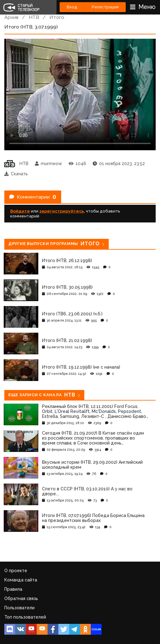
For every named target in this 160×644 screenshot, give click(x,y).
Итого (57, 17)
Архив (11, 17)
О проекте (16, 571)
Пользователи (19, 608)
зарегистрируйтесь (62, 211)
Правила (13, 589)
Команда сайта (21, 580)
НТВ (34, 17)
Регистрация (105, 7)
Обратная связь (21, 598)
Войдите (20, 211)
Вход (72, 7)
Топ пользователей (25, 617)
